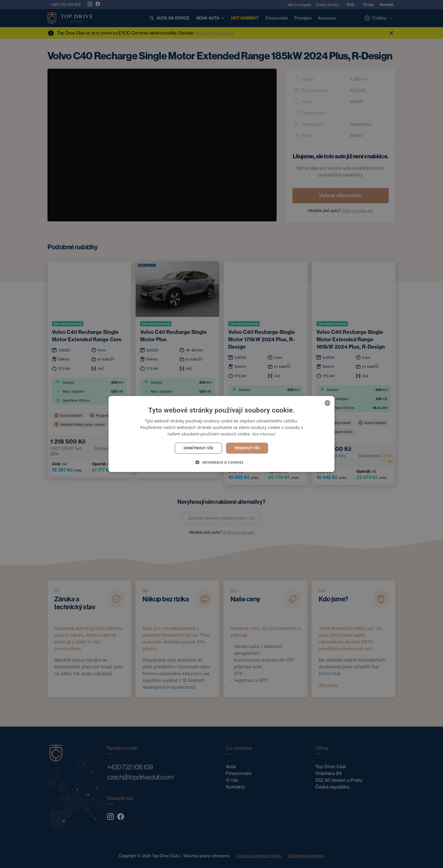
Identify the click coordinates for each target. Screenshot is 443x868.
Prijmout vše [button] (247, 448)
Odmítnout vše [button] (198, 448)
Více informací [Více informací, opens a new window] (264, 434)
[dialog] (221, 434)
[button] (221, 462)
